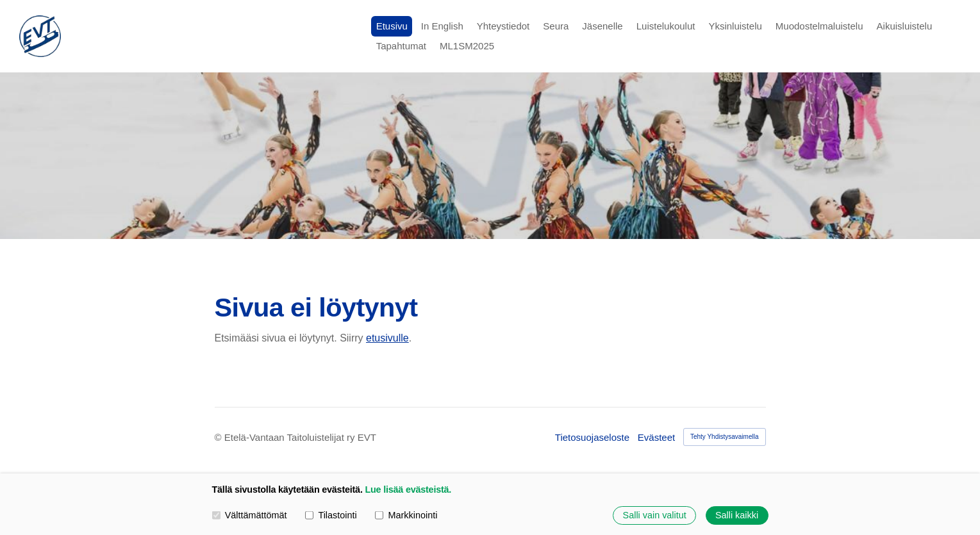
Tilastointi (331, 515)
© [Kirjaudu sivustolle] (220, 437)
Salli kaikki (737, 515)
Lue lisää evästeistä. (408, 490)
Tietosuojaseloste (592, 437)
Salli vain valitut (655, 515)
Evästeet (656, 437)
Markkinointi (406, 515)
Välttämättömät (250, 515)
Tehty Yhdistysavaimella (725, 437)
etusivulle (387, 338)
